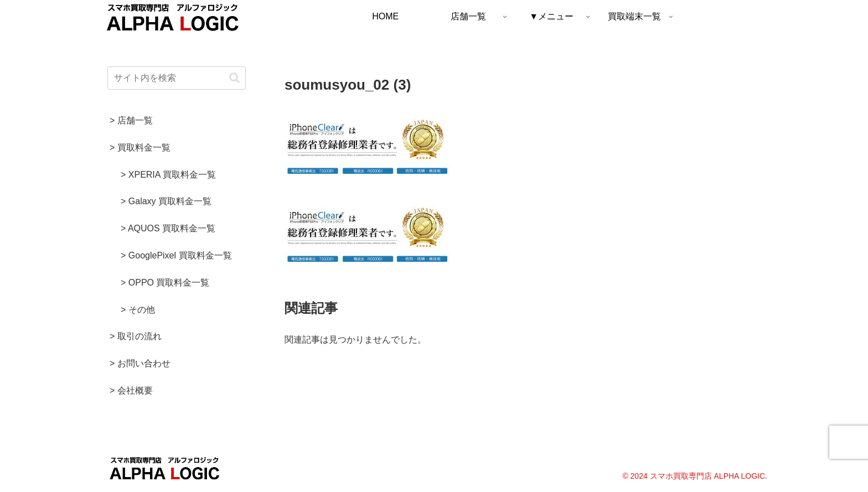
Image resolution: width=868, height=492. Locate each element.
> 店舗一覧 (131, 120)
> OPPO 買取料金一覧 (165, 283)
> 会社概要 (131, 390)
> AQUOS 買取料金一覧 (168, 228)
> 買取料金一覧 (140, 147)
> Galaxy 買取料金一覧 (166, 201)
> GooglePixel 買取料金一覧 (176, 255)
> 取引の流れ (136, 336)
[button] (234, 78)
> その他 (138, 310)
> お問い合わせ (140, 363)
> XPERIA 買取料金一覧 (168, 175)
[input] (177, 78)
